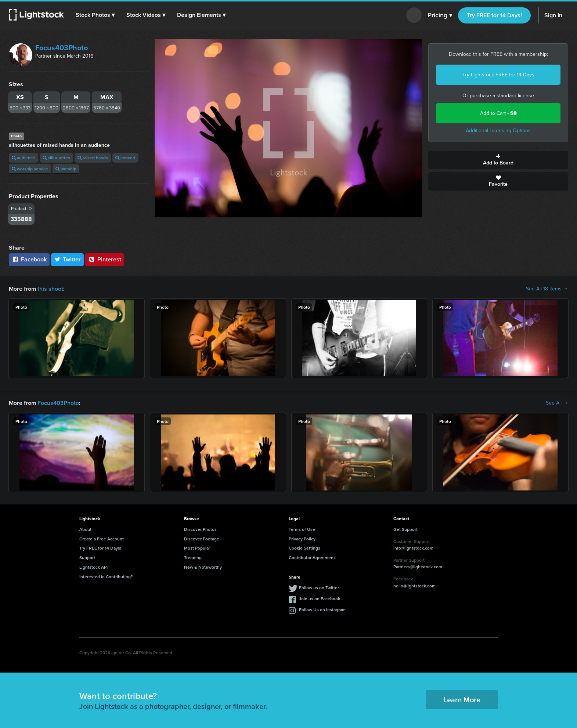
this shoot (50, 289)
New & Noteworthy (203, 567)
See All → (557, 403)
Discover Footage (202, 539)
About (85, 529)
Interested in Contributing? (106, 577)
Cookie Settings (304, 548)
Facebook (29, 259)
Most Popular (197, 548)
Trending (193, 557)
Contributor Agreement (312, 557)
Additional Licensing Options (498, 131)
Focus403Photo (62, 48)
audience (24, 158)
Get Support (405, 529)
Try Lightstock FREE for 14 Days (498, 75)
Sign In (553, 15)
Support (87, 557)
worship (66, 169)
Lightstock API (93, 567)
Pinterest (105, 259)
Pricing (440, 15)
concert (125, 158)
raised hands (93, 158)
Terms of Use (302, 529)
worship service (30, 169)
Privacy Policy (302, 539)
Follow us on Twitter (319, 588)
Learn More (462, 700)
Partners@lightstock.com (418, 567)
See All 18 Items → (547, 289)
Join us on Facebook (320, 599)
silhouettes (56, 158)
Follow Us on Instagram (322, 610)
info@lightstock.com (413, 548)
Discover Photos (200, 529)
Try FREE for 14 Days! (494, 15)
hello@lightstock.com (414, 586)
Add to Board (498, 160)
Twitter (68, 259)
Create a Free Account (102, 539)
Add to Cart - (498, 113)
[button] (95, 15)
